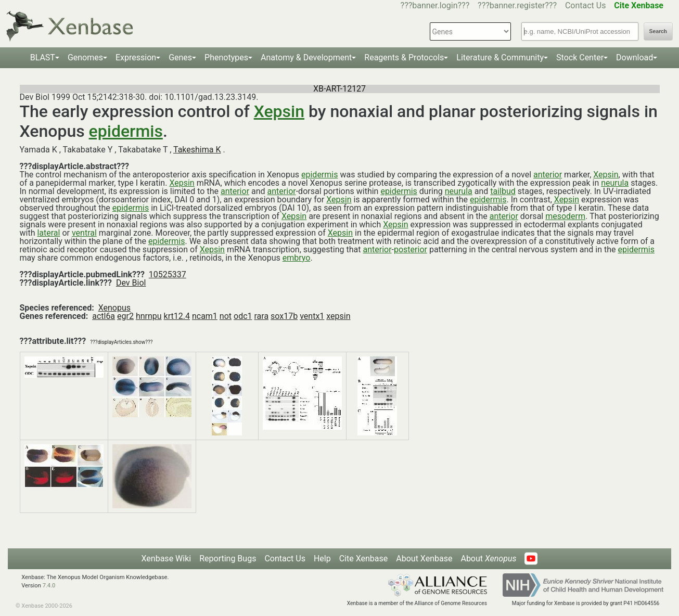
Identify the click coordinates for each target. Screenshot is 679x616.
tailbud (503, 191)
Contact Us (586, 5)
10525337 (168, 274)
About (488, 559)
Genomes (85, 57)
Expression (136, 57)
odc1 (243, 316)
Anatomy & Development (306, 57)
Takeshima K (197, 150)
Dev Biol (131, 283)
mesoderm (565, 216)
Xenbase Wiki (166, 559)
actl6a (104, 316)
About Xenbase (424, 559)
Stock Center (580, 57)
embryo (297, 258)
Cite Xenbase (364, 559)
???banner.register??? (517, 5)
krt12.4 (177, 316)
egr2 (125, 316)
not (226, 316)
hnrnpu (149, 316)
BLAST (43, 57)
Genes (180, 57)
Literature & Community (500, 57)
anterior (548, 175)
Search (658, 31)
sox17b (284, 316)
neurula (615, 183)
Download (635, 57)
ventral (84, 233)
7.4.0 (49, 586)
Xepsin (279, 111)
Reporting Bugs (228, 559)
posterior (411, 249)
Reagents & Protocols (404, 57)
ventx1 (312, 316)
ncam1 (205, 316)
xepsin (338, 316)
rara (261, 316)
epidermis (126, 131)
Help (322, 559)
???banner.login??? (435, 5)
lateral (48, 233)
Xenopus (114, 308)
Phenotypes (226, 57)
